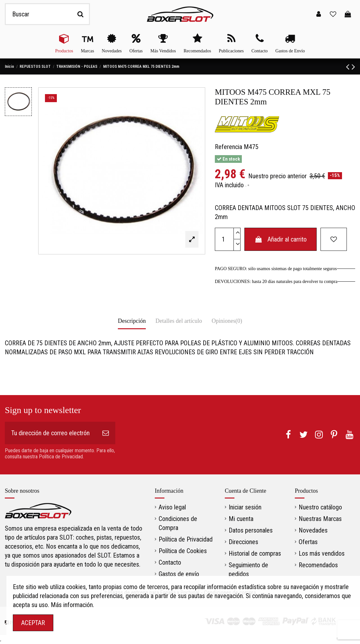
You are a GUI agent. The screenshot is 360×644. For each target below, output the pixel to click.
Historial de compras (255, 553)
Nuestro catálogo (320, 507)
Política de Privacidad (186, 539)
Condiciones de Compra (178, 523)
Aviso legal (172, 507)
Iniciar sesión (245, 507)
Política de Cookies (183, 551)
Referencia (228, 147)
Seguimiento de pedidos (248, 569)
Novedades (313, 530)
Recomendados (318, 565)
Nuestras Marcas (320, 519)
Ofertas (308, 542)
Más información (72, 605)
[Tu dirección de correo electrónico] (50, 433)
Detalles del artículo (179, 321)
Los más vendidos (322, 553)
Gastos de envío (179, 574)
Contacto (170, 562)
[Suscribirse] (106, 433)
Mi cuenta (241, 519)
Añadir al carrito (281, 239)
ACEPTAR (33, 623)
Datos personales (251, 530)
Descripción (132, 321)
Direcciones (243, 542)
